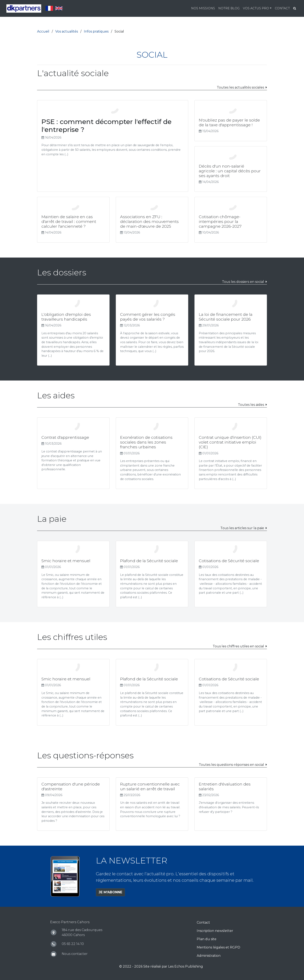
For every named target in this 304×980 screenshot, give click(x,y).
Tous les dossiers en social (243, 282)
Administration (209, 956)
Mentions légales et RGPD (218, 947)
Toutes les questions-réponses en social (231, 765)
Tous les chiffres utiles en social (238, 646)
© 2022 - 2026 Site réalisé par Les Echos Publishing (161, 966)
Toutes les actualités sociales (240, 87)
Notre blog (229, 8)
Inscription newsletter (215, 931)
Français (49, 8)
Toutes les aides (251, 405)
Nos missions (203, 8)
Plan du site (207, 939)
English (59, 8)
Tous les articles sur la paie (242, 528)
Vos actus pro (256, 8)
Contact (282, 8)
